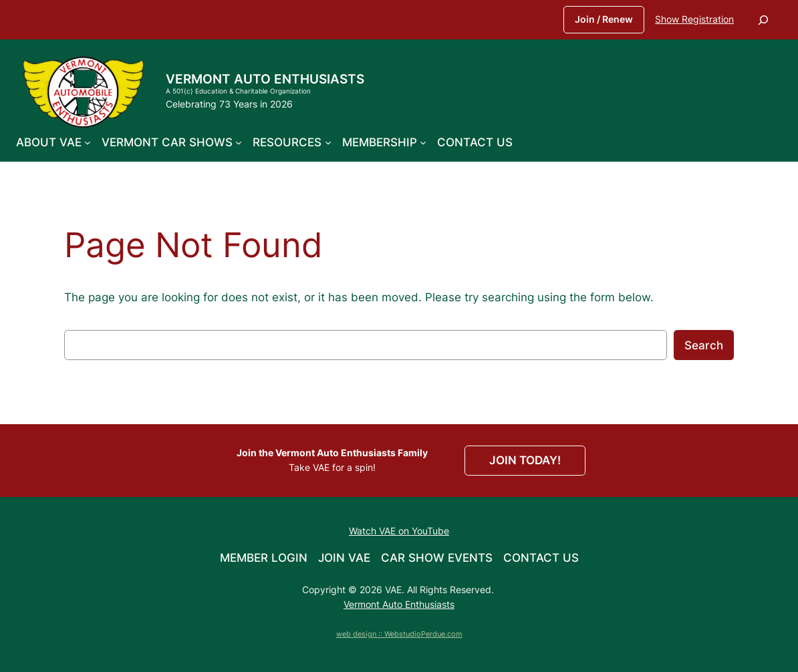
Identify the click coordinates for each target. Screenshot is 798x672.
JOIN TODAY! (525, 460)
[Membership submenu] (423, 142)
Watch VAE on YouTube (399, 531)
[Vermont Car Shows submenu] (239, 142)
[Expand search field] (763, 20)
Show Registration (694, 19)
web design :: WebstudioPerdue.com (399, 634)
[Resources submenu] (328, 142)
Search (704, 345)
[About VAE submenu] (88, 142)
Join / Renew (604, 19)
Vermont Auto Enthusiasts (265, 79)
